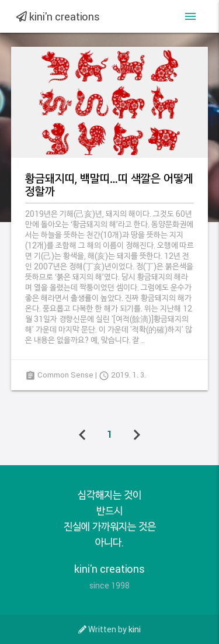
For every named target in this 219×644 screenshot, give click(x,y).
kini (135, 629)
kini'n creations (58, 16)
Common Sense (65, 375)
